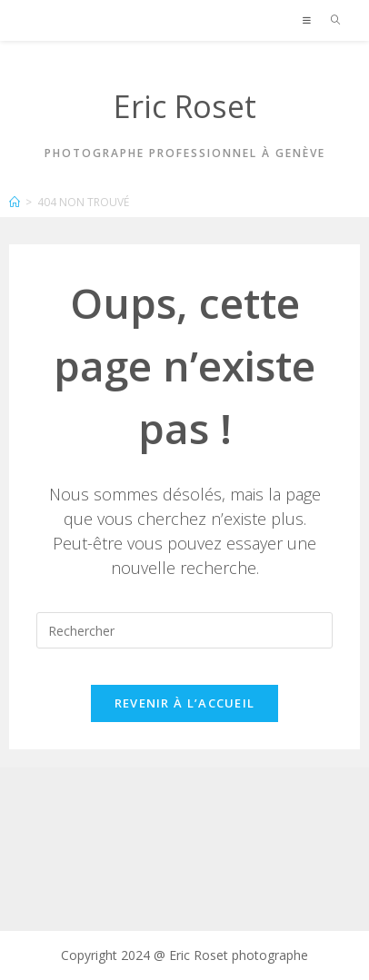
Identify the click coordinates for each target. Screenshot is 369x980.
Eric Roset (185, 106)
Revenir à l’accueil (185, 703)
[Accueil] (15, 202)
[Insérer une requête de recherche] (184, 630)
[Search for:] (329, 20)
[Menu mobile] (310, 20)
